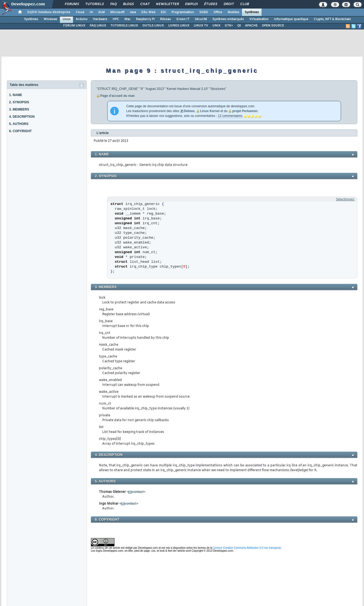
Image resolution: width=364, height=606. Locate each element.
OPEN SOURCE (273, 26)
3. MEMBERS (19, 109)
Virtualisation (259, 19)
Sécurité (201, 19)
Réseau (165, 19)
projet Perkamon (245, 111)
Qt (239, 26)
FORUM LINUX (74, 26)
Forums (72, 4)
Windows (50, 19)
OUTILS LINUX (153, 26)
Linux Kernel (210, 111)
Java (133, 12)
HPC (116, 19)
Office (218, 12)
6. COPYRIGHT (20, 131)
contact (138, 492)
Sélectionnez (345, 199)
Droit (228, 4)
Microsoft (117, 12)
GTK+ (229, 26)
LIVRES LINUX (179, 26)
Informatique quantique (291, 19)
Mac (127, 19)
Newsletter (167, 4)
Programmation (183, 12)
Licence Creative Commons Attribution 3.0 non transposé (247, 548)
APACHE (251, 26)
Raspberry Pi (145, 19)
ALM (101, 12)
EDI (163, 12)
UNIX (216, 26)
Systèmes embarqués (228, 19)
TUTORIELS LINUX (124, 26)
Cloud (80, 12)
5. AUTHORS (19, 124)
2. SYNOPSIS (19, 102)
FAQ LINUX (98, 26)
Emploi (191, 4)
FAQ (113, 4)
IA (91, 12)
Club (244, 4)
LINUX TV (201, 26)
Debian (189, 111)
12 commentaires (230, 116)
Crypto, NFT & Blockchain (332, 19)
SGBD (204, 12)
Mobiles (233, 12)
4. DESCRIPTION (22, 117)
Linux (66, 19)
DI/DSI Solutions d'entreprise (49, 12)
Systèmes (252, 12)
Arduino (82, 19)
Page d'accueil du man (118, 96)
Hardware (100, 19)
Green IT (183, 19)
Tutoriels (94, 4)
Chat (145, 4)
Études (210, 4)
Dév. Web (148, 12)
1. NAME (16, 95)
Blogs (128, 4)
